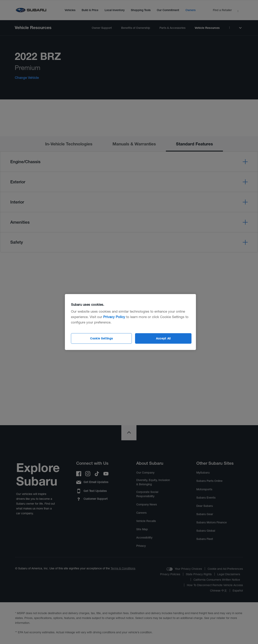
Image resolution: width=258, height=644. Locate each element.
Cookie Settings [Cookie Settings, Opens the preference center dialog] (101, 338)
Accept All (163, 338)
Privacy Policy (114, 317)
